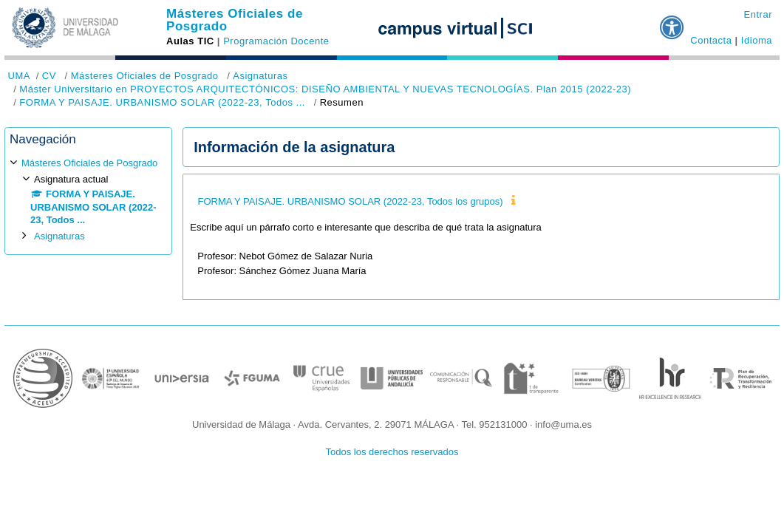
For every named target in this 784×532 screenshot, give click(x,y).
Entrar (758, 14)
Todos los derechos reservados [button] (392, 452)
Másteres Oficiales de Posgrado (235, 20)
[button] (672, 21)
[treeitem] (88, 199)
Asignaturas (260, 76)
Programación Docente (276, 41)
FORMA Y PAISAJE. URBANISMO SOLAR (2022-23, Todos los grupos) (350, 201)
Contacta (711, 40)
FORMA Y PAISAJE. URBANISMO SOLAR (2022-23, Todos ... (162, 102)
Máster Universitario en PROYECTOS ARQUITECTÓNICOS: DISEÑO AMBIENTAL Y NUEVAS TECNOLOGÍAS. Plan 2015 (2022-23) (325, 89)
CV (49, 76)
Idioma (757, 40)
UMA (19, 76)
